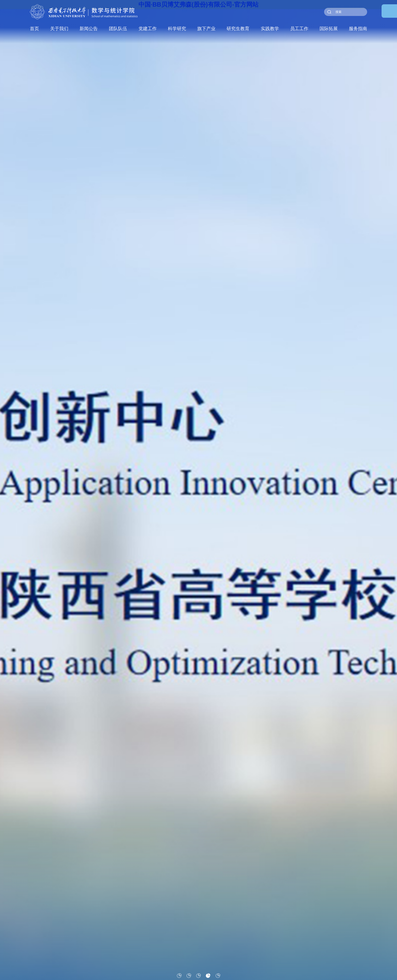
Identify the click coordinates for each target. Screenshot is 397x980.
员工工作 (300, 28)
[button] (179, 976)
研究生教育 (238, 28)
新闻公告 (89, 28)
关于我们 (59, 28)
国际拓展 (329, 28)
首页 (34, 28)
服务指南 (359, 28)
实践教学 (270, 28)
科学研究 (177, 28)
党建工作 (148, 28)
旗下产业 (207, 28)
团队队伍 (118, 28)
